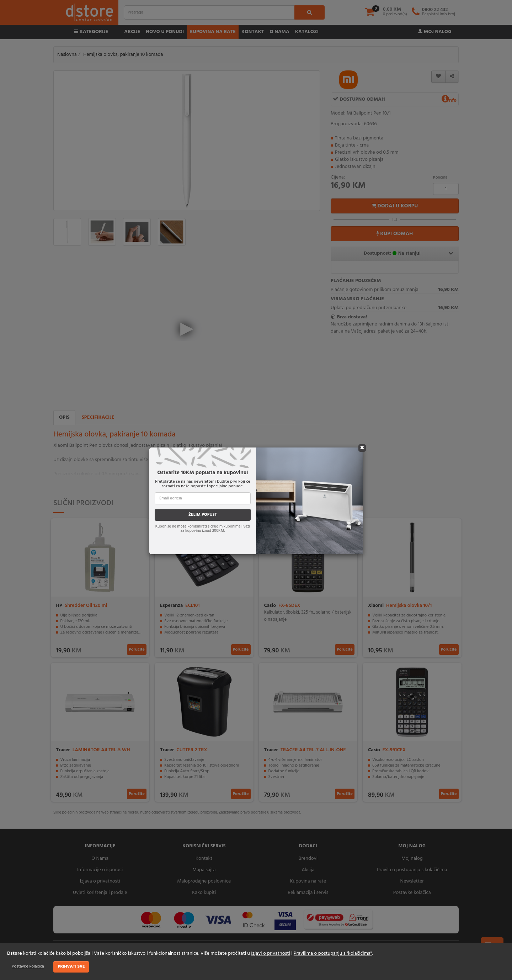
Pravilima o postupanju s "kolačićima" (333, 953)
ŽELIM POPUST (203, 515)
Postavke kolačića (28, 966)
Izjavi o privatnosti (270, 953)
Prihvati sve (71, 966)
